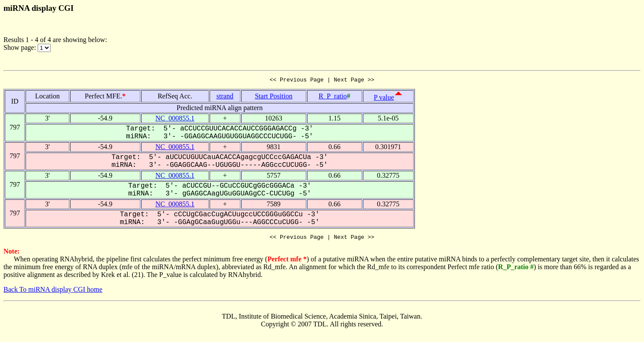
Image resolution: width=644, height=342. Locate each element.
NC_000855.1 (175, 119)
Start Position (273, 97)
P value (384, 99)
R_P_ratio (333, 97)
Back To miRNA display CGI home (53, 292)
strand (225, 97)
